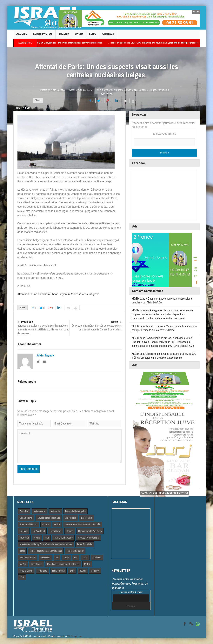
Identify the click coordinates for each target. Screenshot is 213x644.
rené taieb (42, 571)
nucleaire (97, 558)
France (153, 90)
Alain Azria (55, 511)
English (64, 35)
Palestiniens (37, 564)
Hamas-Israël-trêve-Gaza (90, 531)
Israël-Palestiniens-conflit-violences (46, 551)
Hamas (70, 531)
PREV (87, 564)
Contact (108, 35)
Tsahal (83, 571)
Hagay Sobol (39, 531)
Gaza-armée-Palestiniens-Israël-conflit (83, 525)
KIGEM (135, 299)
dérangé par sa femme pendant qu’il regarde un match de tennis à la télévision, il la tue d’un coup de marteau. (43, 328)
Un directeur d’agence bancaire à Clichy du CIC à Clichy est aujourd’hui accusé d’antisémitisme (164, 356)
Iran (47, 538)
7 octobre (24, 511)
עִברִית (79, 35)
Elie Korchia (70, 518)
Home (17, 108)
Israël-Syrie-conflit (75, 551)
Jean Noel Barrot (27, 558)
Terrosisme (163, 90)
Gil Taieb (24, 531)
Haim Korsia (56, 531)
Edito (93, 35)
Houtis (37, 538)
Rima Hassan (58, 571)
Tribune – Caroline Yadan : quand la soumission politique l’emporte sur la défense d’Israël (164, 328)
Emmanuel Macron (28, 525)
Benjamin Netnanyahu (75, 511)
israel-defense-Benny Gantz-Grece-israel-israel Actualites (46, 544)
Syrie (72, 571)
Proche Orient (26, 571)
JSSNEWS (46, 558)
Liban (85, 558)
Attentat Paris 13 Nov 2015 (123, 90)
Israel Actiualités (85, 544)
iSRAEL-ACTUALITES (88, 538)
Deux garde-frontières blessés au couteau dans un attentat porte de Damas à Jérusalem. (95, 326)
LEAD (66, 558)
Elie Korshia (87, 518)
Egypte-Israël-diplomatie (49, 518)
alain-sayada (39, 511)
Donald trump (26, 518)
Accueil (22, 35)
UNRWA (95, 571)
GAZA (57, 525)
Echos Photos (43, 35)
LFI (76, 558)
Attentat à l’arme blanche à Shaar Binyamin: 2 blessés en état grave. (59, 294)
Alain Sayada (58, 90)
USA (22, 577)
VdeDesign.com (75, 636)
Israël (22, 551)
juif (57, 558)
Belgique (143, 90)
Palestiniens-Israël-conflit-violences (63, 564)
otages (23, 564)
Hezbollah (24, 538)
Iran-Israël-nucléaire (63, 538)
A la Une (104, 90)
